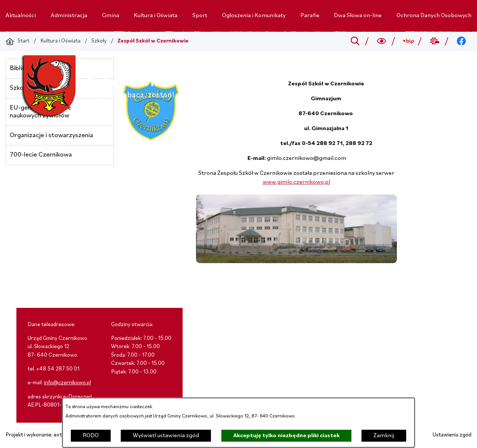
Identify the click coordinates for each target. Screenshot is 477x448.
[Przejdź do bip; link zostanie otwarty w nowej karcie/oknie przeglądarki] (408, 41)
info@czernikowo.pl (67, 383)
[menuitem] (21, 16)
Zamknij (384, 436)
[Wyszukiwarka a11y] (382, 41)
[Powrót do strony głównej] (18, 41)
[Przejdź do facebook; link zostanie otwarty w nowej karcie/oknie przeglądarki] (462, 41)
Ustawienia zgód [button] (452, 435)
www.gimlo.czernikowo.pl (296, 182)
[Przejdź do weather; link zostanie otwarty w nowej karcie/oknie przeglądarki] (435, 41)
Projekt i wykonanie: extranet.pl (43, 435)
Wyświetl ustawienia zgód (166, 436)
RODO (91, 436)
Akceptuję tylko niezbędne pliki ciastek (286, 436)
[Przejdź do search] (355, 41)
